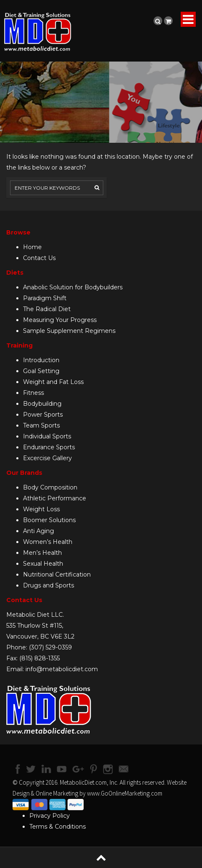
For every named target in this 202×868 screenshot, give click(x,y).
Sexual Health (43, 564)
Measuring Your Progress (60, 320)
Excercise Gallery (47, 458)
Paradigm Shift (45, 298)
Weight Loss (41, 509)
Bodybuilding (42, 404)
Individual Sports (47, 436)
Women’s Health (48, 542)
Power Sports (43, 415)
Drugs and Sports (49, 585)
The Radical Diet (47, 309)
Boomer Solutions (49, 520)
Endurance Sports (49, 447)
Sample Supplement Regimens (69, 331)
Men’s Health (42, 553)
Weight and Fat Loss (53, 382)
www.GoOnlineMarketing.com (125, 793)
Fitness (33, 393)
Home (32, 247)
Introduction (41, 360)
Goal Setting (41, 371)
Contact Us (39, 258)
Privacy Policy (50, 816)
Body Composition (50, 487)
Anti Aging (38, 531)
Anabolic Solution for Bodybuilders (73, 287)
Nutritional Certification (57, 574)
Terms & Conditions (58, 827)
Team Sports (41, 425)
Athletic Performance (55, 498)
